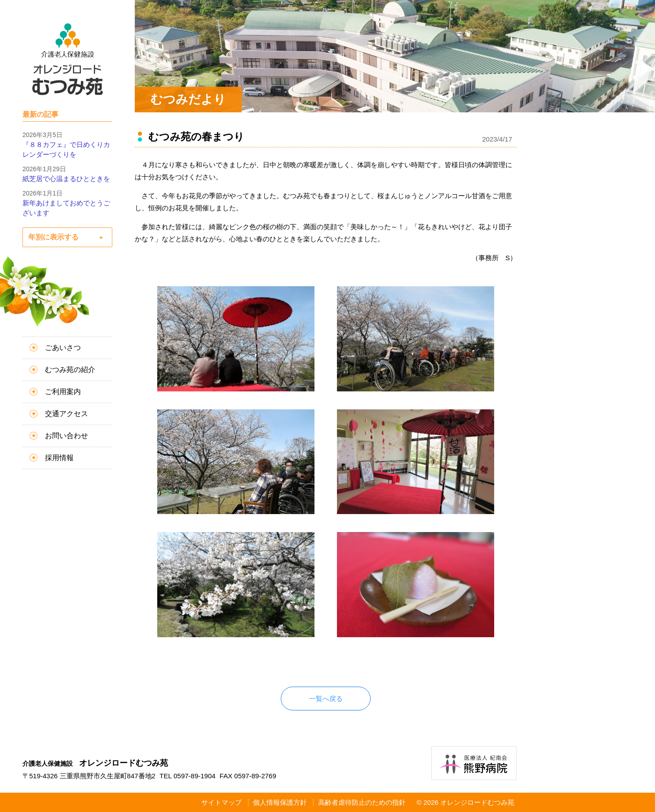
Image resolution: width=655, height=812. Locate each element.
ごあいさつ (63, 348)
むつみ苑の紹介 (70, 370)
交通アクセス (66, 414)
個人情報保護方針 (280, 802)
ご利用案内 (63, 392)
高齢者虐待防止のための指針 (362, 802)
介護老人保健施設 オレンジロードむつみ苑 (68, 59)
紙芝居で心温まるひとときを (66, 179)
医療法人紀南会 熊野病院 (474, 763)
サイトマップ (221, 802)
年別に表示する (53, 237)
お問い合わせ (66, 436)
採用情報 (59, 458)
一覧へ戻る (326, 699)
